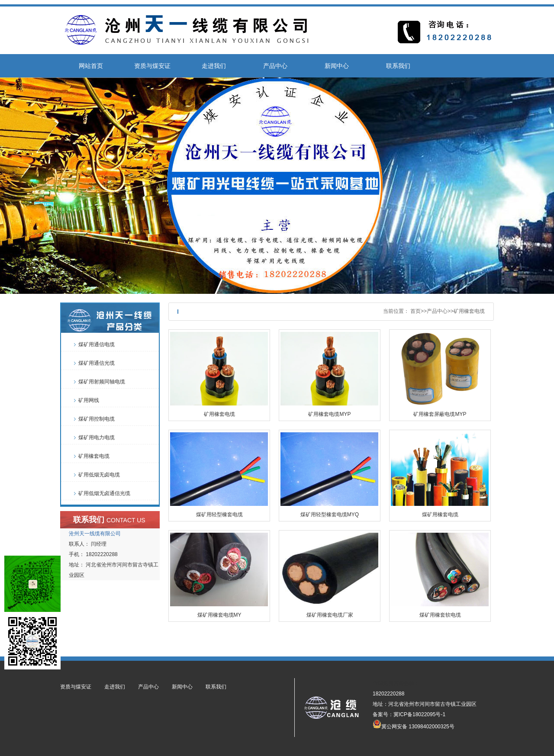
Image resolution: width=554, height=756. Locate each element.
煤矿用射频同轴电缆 (102, 382)
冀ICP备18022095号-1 (419, 714)
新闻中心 (337, 66)
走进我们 (214, 66)
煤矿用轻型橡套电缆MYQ (330, 515)
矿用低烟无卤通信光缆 (104, 493)
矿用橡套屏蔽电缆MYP (440, 414)
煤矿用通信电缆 (97, 344)
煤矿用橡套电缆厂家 (330, 615)
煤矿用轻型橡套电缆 (219, 515)
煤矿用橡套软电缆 (440, 615)
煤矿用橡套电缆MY (219, 615)
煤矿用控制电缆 (97, 419)
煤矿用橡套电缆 (440, 515)
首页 (415, 311)
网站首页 (91, 66)
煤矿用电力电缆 (97, 438)
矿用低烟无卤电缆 (99, 475)
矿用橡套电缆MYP (329, 414)
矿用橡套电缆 (469, 311)
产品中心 (275, 66)
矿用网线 (89, 400)
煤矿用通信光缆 (97, 363)
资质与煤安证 (152, 66)
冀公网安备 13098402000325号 (414, 724)
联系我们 (398, 66)
